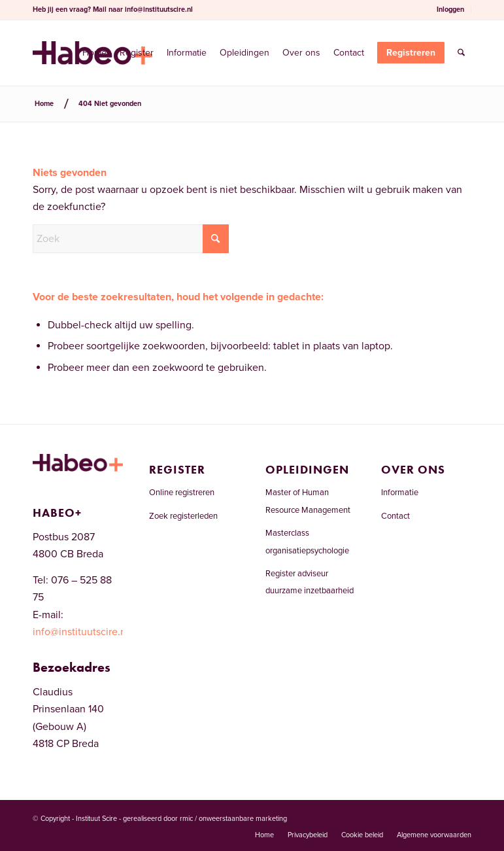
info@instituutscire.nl (159, 9)
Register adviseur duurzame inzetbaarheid (310, 582)
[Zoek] (461, 53)
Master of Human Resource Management (308, 501)
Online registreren (182, 493)
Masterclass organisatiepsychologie (307, 542)
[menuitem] (451, 10)
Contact (395, 516)
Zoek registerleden (183, 516)
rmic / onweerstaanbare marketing (233, 819)
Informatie (400, 493)
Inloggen (450, 9)
